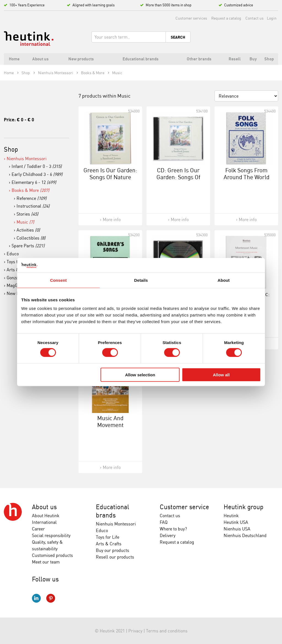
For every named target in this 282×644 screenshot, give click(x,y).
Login (272, 18)
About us (44, 507)
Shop (11, 149)
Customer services (191, 18)
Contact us (254, 18)
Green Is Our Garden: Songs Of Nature (110, 174)
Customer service (184, 507)
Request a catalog (226, 18)
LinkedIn (36, 598)
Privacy (135, 631)
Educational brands (112, 511)
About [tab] (224, 280)
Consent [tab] (59, 280)
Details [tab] (141, 280)
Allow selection (140, 375)
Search (178, 37)
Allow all (221, 375)
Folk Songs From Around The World (246, 174)
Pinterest (51, 598)
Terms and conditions (167, 631)
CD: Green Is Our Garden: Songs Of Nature (178, 177)
